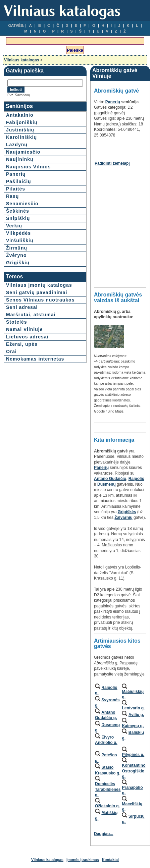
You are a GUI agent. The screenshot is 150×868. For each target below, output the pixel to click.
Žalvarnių (123, 518)
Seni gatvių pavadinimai (37, 292)
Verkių (14, 226)
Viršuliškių (20, 240)
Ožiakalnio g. (107, 806)
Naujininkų (20, 159)
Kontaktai (110, 860)
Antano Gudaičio (110, 479)
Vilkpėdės (18, 233)
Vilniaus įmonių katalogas (39, 285)
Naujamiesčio (23, 152)
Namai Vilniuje (24, 329)
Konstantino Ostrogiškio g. (134, 771)
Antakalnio (20, 115)
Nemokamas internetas (35, 359)
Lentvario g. (133, 708)
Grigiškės (127, 512)
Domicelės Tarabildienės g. (108, 789)
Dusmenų (107, 484)
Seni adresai (22, 307)
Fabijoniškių (22, 122)
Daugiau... (104, 834)
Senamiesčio (22, 204)
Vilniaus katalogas (22, 60)
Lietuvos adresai (27, 337)
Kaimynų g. (133, 726)
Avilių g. (136, 715)
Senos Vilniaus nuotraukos (40, 300)
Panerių (16, 174)
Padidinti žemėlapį (112, 163)
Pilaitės (16, 189)
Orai (11, 351)
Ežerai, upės (22, 344)
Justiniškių (20, 130)
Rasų (12, 196)
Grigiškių (18, 263)
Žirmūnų (17, 248)
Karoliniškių (21, 137)
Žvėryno (16, 255)
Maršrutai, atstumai (31, 315)
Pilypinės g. (133, 755)
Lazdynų (17, 145)
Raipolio (136, 479)
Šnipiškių (18, 218)
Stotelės (16, 322)
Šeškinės (18, 211)
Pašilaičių (19, 181)
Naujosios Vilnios (28, 167)
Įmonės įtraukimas (83, 860)
